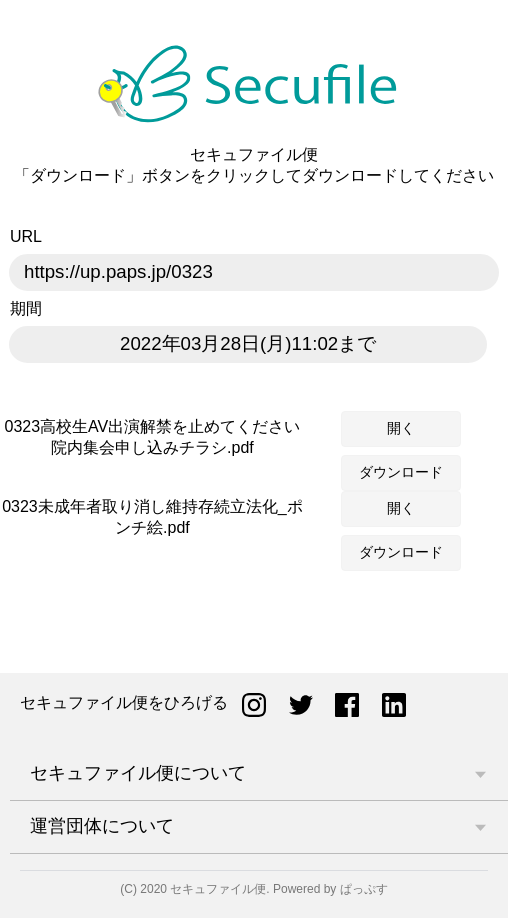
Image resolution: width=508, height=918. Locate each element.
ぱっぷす (364, 889)
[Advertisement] (254, 628)
